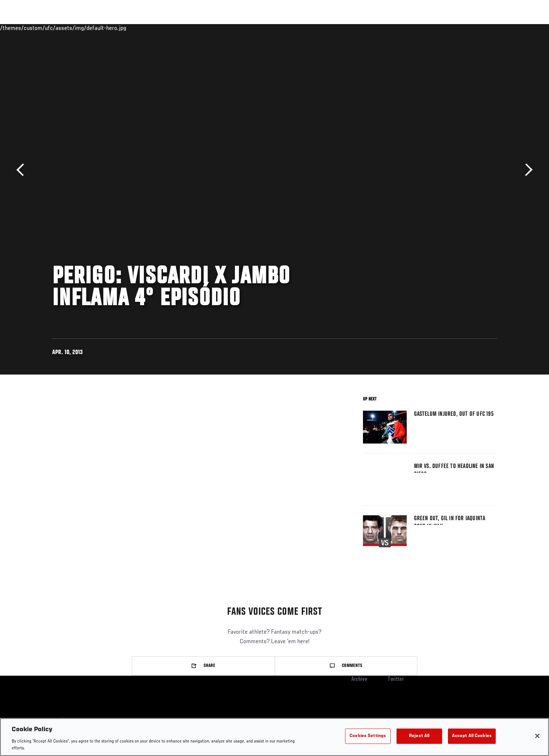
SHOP (481, 28)
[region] (274, 737)
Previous (23, 170)
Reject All (419, 736)
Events (44, 28)
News (136, 28)
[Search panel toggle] (501, 28)
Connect (392, 28)
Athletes (107, 28)
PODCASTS (453, 28)
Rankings (75, 28)
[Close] (537, 736)
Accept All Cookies (472, 736)
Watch (422, 28)
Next (526, 170)
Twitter (396, 679)
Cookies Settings (368, 736)
